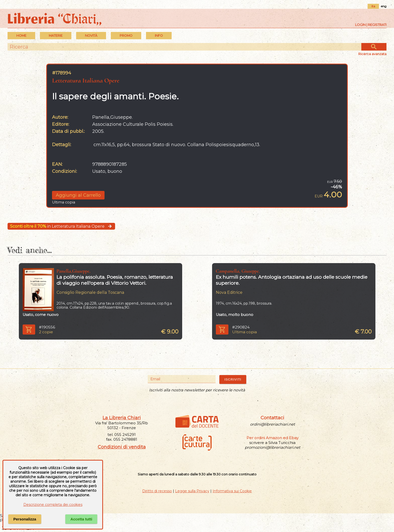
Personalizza (25, 519)
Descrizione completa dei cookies (53, 505)
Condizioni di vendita (122, 447)
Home (21, 36)
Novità (91, 36)
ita (373, 6)
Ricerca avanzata (372, 54)
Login (360, 25)
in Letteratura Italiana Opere (61, 226)
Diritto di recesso (157, 491)
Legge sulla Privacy (192, 491)
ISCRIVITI (233, 379)
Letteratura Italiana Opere (86, 80)
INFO (159, 36)
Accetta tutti (81, 519)
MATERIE (56, 36)
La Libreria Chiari (122, 418)
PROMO (126, 36)
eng (384, 6)
